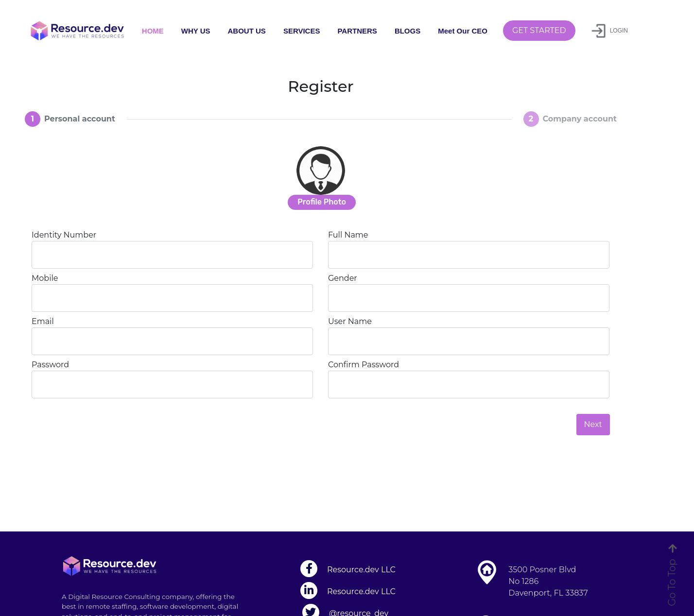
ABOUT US (247, 31)
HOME (153, 31)
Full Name (348, 235)
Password (50, 365)
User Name (350, 321)
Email (43, 321)
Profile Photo (322, 202)
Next (593, 424)
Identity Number (64, 235)
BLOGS (408, 31)
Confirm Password (364, 365)
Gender (343, 278)
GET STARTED (539, 30)
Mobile (45, 278)
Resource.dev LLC (361, 570)
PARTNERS (357, 31)
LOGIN (609, 31)
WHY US (196, 31)
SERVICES (302, 31)
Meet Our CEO (463, 31)
